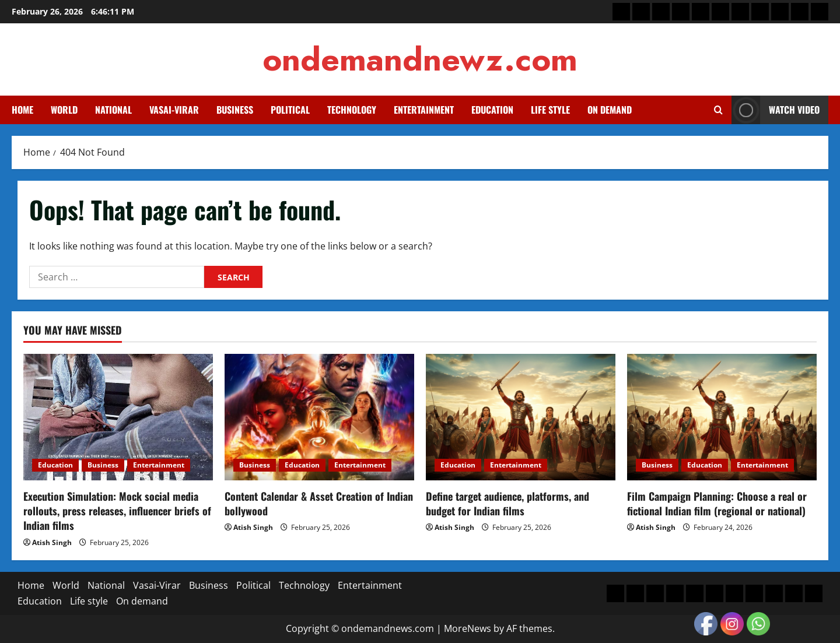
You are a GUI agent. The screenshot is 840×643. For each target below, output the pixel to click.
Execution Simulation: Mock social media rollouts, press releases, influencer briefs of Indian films (117, 511)
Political (290, 110)
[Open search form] (718, 110)
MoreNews (468, 628)
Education (492, 110)
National (113, 110)
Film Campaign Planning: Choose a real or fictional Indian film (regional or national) (717, 503)
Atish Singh (52, 542)
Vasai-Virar (174, 110)
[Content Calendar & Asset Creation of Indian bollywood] (319, 417)
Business (235, 110)
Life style (550, 110)
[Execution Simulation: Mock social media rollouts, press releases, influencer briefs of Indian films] (118, 417)
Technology (352, 110)
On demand (610, 110)
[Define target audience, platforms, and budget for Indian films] (521, 417)
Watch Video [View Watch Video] (776, 110)
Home (22, 110)
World (64, 110)
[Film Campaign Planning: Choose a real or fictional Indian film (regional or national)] (722, 417)
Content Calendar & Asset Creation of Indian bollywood (319, 503)
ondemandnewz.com (420, 59)
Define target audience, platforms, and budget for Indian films (508, 503)
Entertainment (424, 110)
